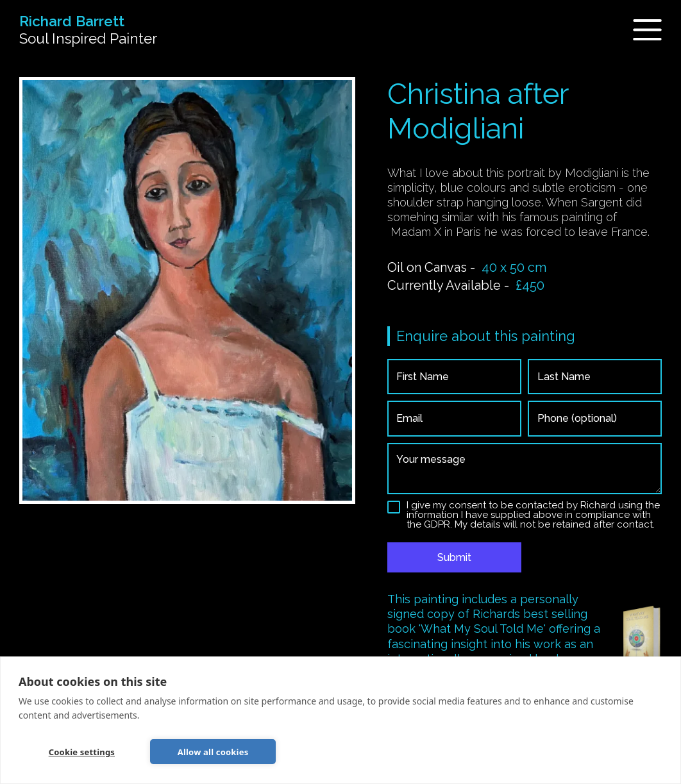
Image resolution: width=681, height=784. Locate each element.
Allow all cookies (213, 752)
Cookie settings (82, 752)
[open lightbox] (187, 290)
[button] (640, 30)
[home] (88, 30)
